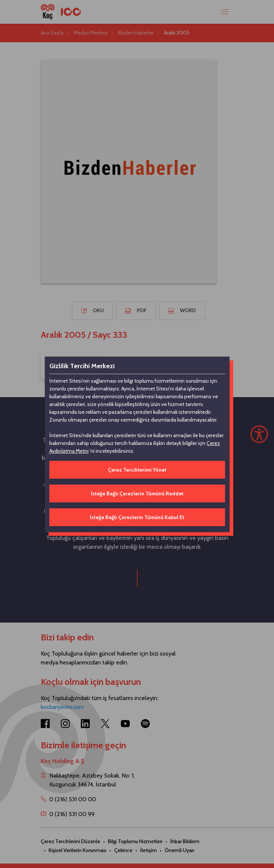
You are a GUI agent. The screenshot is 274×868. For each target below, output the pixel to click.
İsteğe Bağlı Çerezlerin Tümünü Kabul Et (137, 517)
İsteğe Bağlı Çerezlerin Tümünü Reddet (137, 494)
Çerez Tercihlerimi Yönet (137, 470)
